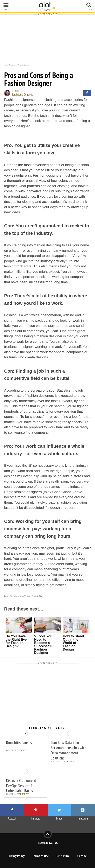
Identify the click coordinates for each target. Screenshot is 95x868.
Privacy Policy (16, 856)
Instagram (83, 819)
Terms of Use (40, 856)
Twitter (59, 819)
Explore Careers (24, 65)
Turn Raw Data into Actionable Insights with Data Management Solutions (69, 750)
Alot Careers (10, 65)
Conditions (22, 750)
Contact (82, 856)
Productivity (68, 762)
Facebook (12, 819)
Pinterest (36, 819)
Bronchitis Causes (19, 743)
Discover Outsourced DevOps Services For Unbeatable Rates (21, 786)
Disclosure (63, 856)
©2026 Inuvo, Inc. (48, 843)
